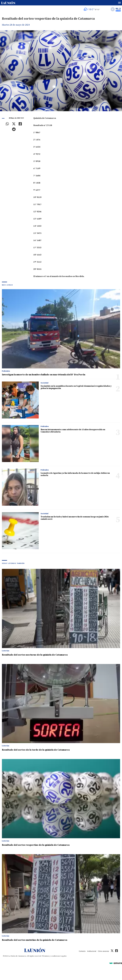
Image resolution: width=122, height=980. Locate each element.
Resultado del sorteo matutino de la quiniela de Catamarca (35, 940)
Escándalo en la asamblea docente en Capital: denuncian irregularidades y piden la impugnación (76, 387)
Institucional (92, 951)
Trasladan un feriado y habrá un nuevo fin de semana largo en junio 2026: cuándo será (75, 518)
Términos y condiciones (51, 956)
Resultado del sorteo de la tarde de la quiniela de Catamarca (36, 750)
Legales (64, 956)
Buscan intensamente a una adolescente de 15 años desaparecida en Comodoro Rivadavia (73, 431)
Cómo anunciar (103, 951)
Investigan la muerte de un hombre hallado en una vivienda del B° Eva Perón (44, 375)
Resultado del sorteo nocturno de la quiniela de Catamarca (35, 655)
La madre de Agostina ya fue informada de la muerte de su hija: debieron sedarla (75, 474)
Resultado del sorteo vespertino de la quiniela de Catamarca (36, 845)
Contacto (82, 951)
